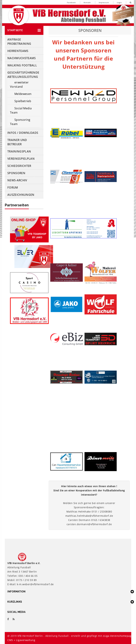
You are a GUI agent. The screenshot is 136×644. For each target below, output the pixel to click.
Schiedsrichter (19, 166)
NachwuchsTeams (22, 58)
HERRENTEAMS (18, 51)
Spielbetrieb (23, 101)
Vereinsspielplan (21, 159)
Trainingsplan (19, 151)
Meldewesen (23, 94)
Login (119, 2)
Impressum (104, 2)
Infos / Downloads (23, 133)
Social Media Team (21, 110)
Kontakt (87, 2)
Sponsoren (16, 173)
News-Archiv (17, 180)
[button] (24, 30)
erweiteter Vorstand (19, 85)
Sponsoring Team (20, 122)
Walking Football (22, 65)
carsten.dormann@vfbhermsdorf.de (89, 524)
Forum (13, 187)
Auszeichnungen (21, 195)
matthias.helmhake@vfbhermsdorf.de (89, 516)
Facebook (71, 2)
